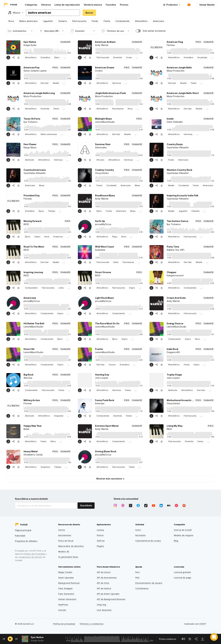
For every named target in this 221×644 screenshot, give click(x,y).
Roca (11, 21)
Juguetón (48, 21)
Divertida (117, 57)
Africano (100, 160)
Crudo (129, 57)
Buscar (89, 13)
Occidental (111, 185)
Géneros (46, 5)
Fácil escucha (79, 21)
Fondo (95, 21)
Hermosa (117, 83)
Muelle (56, 83)
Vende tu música (93, 5)
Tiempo (52, 211)
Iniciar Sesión (207, 5)
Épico (57, 57)
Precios (124, 5)
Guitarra (62, 21)
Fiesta (107, 21)
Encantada (202, 57)
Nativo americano (28, 21)
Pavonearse (118, 109)
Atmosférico (141, 21)
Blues (42, 185)
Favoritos (111, 5)
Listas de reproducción (67, 5)
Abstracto (30, 160)
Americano (159, 21)
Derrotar (45, 83)
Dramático (45, 57)
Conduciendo (123, 21)
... (64, 57)
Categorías (31, 5)
